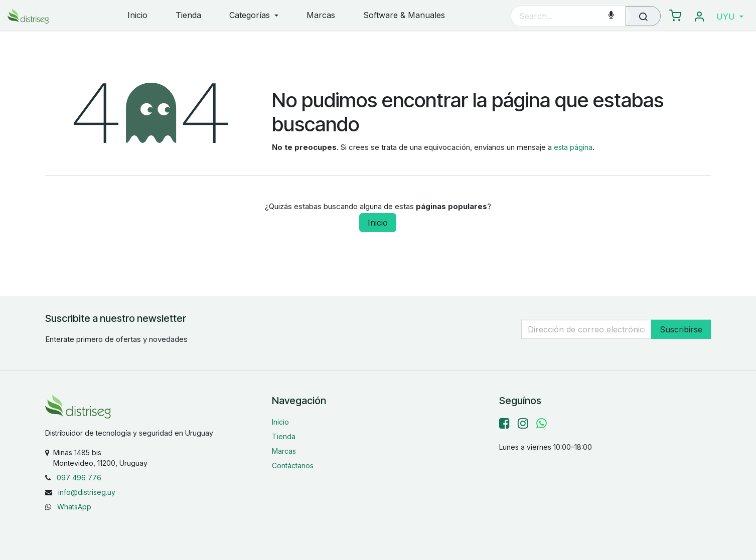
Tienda (284, 436)
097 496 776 (79, 478)
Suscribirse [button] (681, 329)
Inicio (378, 223)
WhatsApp (74, 507)
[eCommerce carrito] (675, 16)
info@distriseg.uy (87, 492)
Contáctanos (293, 465)
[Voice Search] (611, 16)
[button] (730, 17)
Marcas (284, 451)
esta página (573, 147)
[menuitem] (137, 16)
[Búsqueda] (643, 16)
